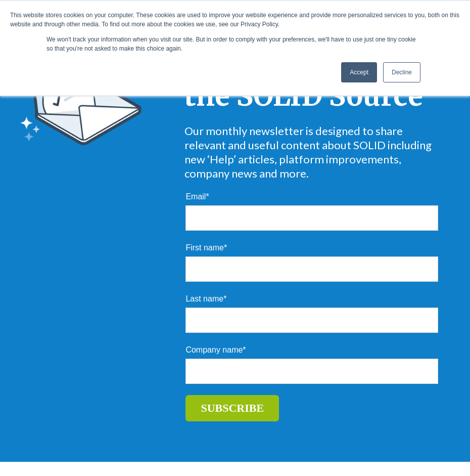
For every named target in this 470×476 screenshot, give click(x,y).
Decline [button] (402, 72)
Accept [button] (359, 72)
